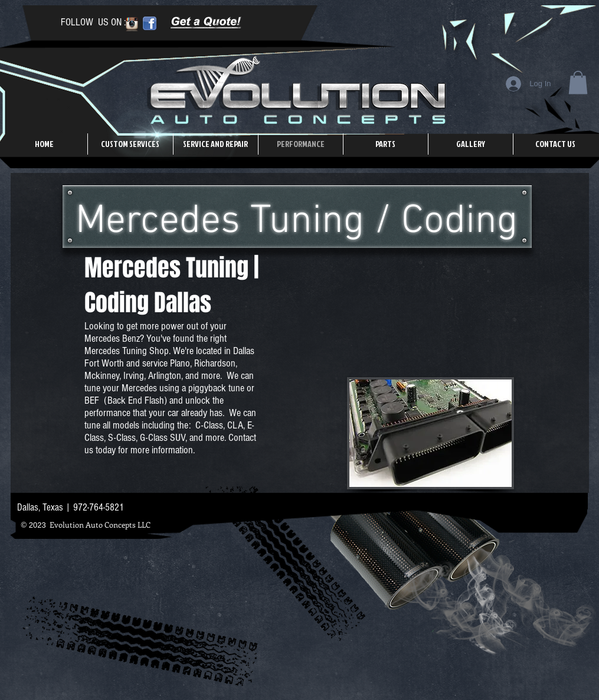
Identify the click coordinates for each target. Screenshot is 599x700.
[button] (578, 82)
